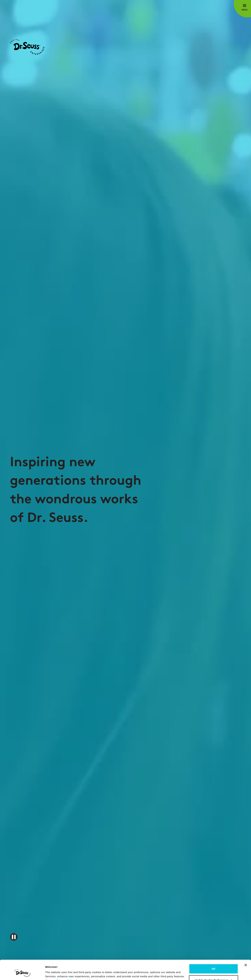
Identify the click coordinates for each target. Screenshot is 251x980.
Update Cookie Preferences (214, 963)
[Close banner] (246, 948)
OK (214, 952)
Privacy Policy (66, 964)
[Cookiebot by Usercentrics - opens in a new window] (22, 973)
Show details (53, 973)
